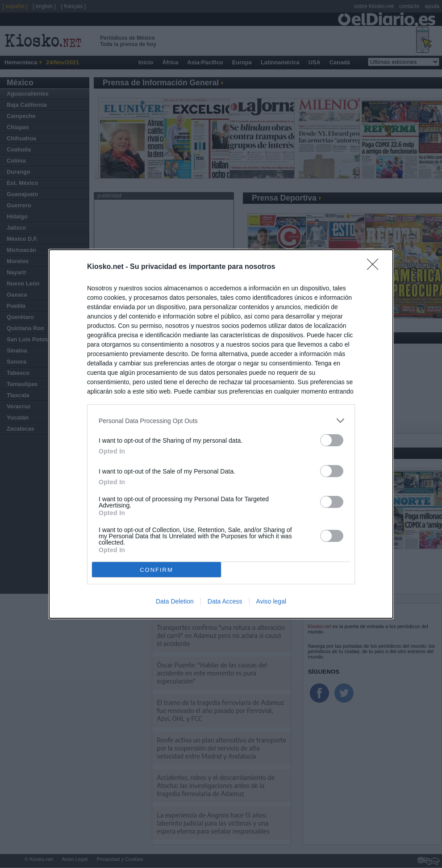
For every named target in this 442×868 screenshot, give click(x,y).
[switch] (332, 440)
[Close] (375, 267)
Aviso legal (271, 601)
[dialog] (221, 434)
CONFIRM (156, 569)
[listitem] (221, 421)
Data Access (225, 601)
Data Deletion (175, 601)
